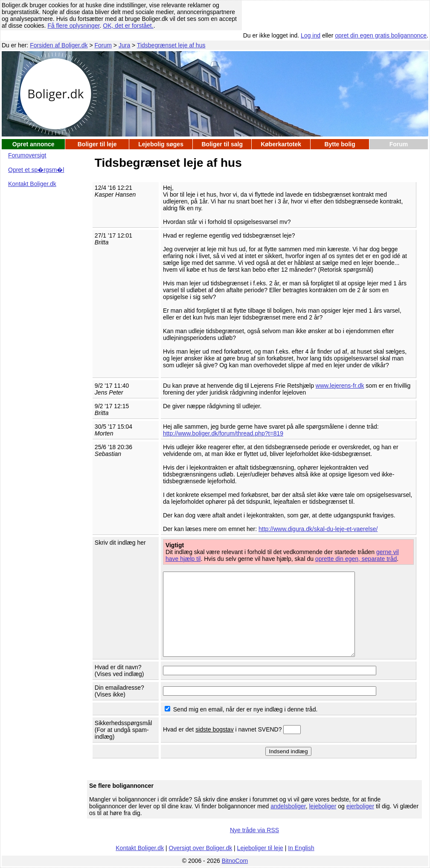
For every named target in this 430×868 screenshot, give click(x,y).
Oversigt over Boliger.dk (201, 848)
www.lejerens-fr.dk (340, 386)
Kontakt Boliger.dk (32, 184)
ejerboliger (360, 806)
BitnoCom (235, 861)
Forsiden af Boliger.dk (59, 45)
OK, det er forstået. (128, 26)
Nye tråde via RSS (254, 830)
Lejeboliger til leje (260, 848)
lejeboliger (322, 806)
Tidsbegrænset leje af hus (171, 45)
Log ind (311, 35)
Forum (103, 45)
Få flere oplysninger (73, 26)
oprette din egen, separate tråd (356, 559)
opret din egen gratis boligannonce (381, 35)
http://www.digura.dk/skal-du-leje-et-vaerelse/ (318, 529)
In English (301, 848)
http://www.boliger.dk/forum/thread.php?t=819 (223, 433)
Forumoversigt (27, 155)
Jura (124, 45)
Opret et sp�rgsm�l (36, 170)
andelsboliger (288, 806)
